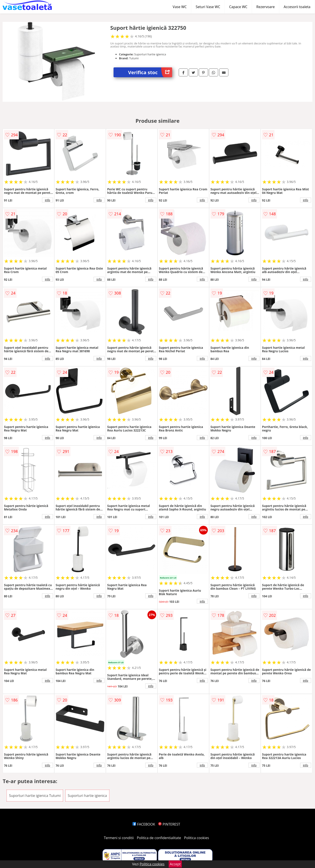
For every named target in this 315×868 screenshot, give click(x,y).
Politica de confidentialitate (159, 838)
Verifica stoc (150, 72)
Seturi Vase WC (208, 7)
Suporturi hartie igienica (87, 796)
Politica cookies (197, 838)
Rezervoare (266, 7)
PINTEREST (169, 824)
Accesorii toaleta (297, 7)
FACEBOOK (144, 824)
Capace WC (238, 7)
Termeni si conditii (119, 838)
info (47, 200)
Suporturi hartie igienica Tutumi (35, 796)
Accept (175, 864)
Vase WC (180, 7)
